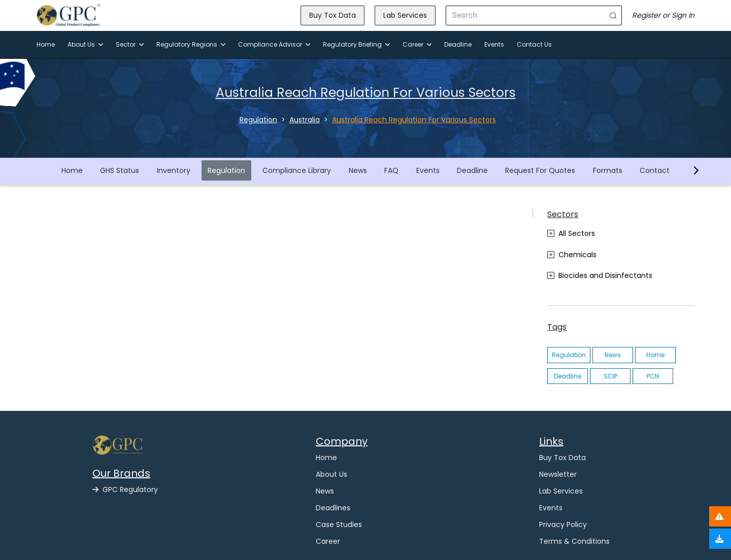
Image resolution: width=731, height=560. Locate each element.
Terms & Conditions (574, 541)
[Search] (526, 15)
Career (417, 44)
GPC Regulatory (125, 489)
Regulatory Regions (191, 44)
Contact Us (534, 44)
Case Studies (339, 524)
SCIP (610, 376)
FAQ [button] (391, 170)
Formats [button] (608, 170)
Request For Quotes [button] (540, 170)
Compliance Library (297, 170)
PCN (653, 376)
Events (494, 44)
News (358, 170)
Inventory (174, 170)
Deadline (458, 44)
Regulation (226, 170)
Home (46, 44)
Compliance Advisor (274, 44)
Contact (655, 170)
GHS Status (120, 170)
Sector (130, 44)
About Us (85, 44)
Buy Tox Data (333, 15)
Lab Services (405, 15)
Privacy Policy (563, 524)
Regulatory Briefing (356, 44)
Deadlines (333, 508)
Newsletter (558, 474)
